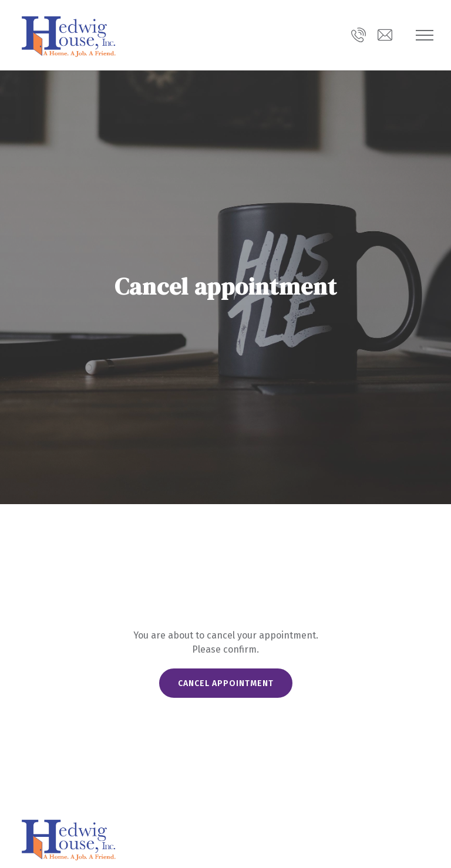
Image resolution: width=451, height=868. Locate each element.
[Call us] (359, 35)
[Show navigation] (425, 35)
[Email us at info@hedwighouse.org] (385, 35)
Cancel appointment (226, 683)
